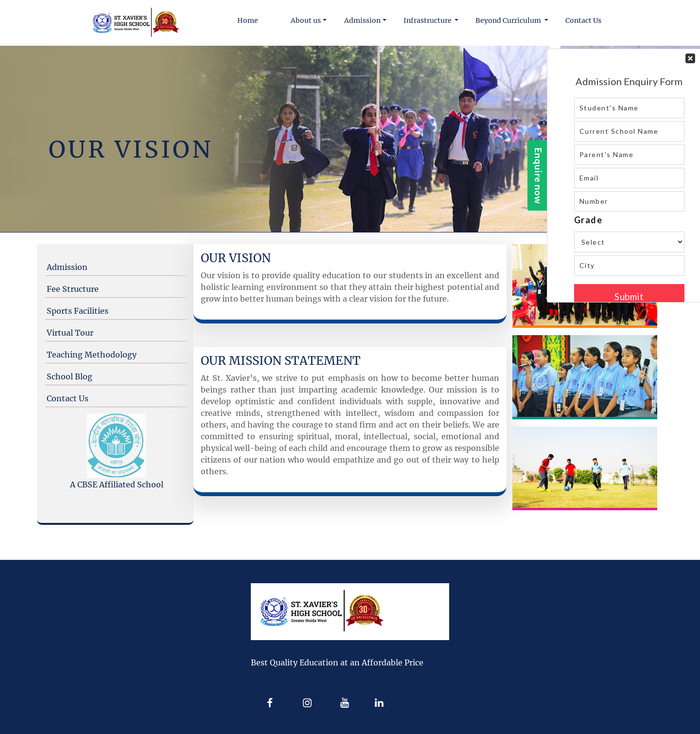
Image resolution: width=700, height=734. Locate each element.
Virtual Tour (70, 333)
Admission (67, 267)
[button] (309, 21)
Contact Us (68, 398)
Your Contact (629, 176)
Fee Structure (73, 289)
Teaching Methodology (92, 355)
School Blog (70, 376)
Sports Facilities (78, 311)
